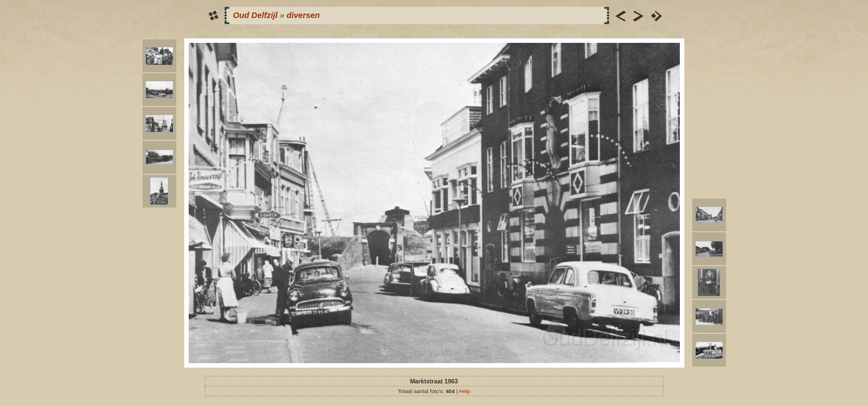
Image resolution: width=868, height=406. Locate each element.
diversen (303, 15)
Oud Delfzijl (255, 15)
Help (465, 391)
